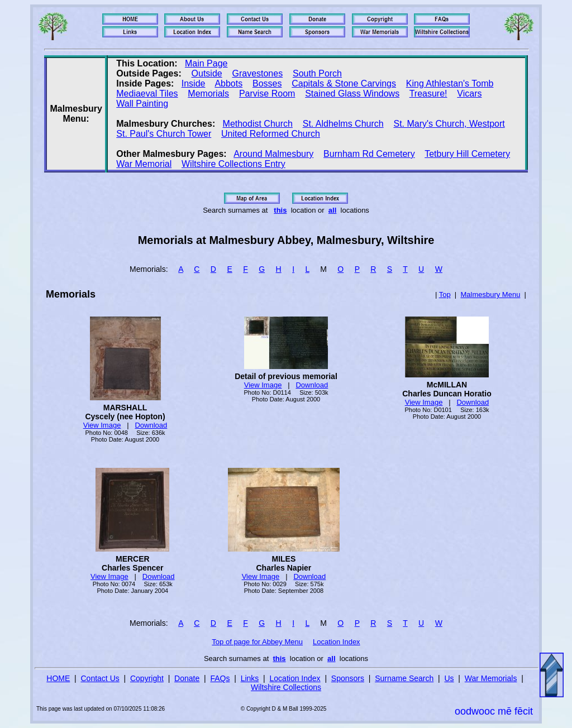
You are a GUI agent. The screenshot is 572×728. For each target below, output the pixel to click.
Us (449, 678)
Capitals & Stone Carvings (344, 83)
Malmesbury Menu (490, 294)
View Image (102, 425)
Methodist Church (258, 124)
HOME (58, 678)
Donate (187, 678)
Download (151, 425)
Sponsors (348, 678)
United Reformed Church (271, 134)
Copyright (147, 678)
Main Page (206, 63)
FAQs (220, 678)
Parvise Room (267, 94)
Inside (194, 83)
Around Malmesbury (273, 154)
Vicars (469, 94)
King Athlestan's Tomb (450, 83)
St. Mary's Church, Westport (449, 124)
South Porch (317, 73)
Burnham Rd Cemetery (369, 154)
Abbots (228, 83)
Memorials (208, 94)
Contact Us (100, 678)
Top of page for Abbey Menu (257, 642)
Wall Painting (142, 104)
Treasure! (428, 94)
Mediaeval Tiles (147, 94)
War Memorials (491, 678)
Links (250, 678)
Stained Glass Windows (352, 94)
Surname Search (404, 678)
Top (445, 294)
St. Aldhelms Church (343, 124)
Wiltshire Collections (286, 687)
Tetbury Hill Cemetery (467, 154)
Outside (207, 73)
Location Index (337, 642)
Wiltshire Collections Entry (233, 164)
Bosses (267, 83)
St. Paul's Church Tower (164, 134)
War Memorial (144, 164)
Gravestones (257, 73)
